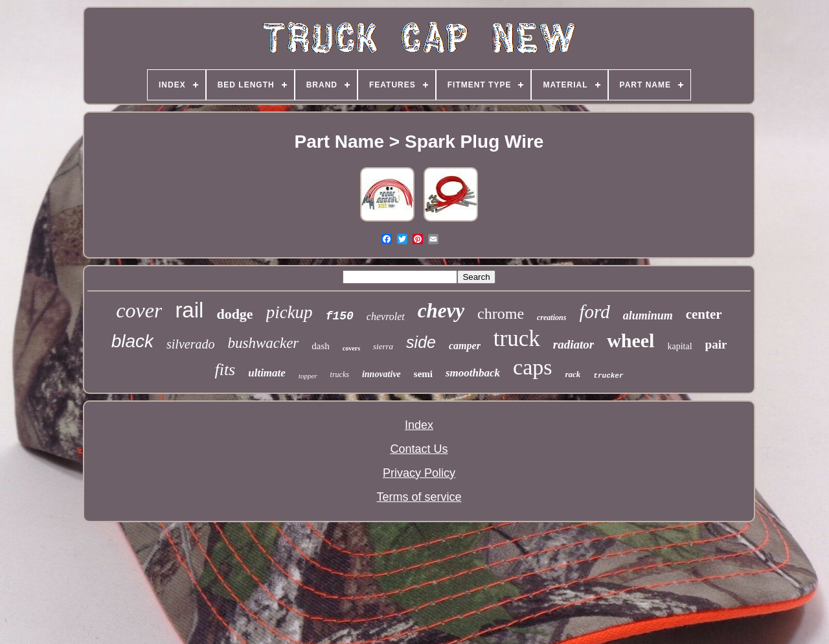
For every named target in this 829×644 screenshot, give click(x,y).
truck (517, 339)
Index (419, 425)
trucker (608, 376)
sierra (383, 346)
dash (321, 346)
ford (594, 312)
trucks (340, 374)
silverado (190, 344)
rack (573, 374)
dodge (234, 314)
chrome (501, 314)
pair (716, 344)
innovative (381, 374)
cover (139, 310)
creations (551, 317)
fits (225, 370)
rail (189, 310)
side (421, 342)
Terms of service (419, 497)
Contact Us (419, 449)
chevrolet (386, 316)
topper (308, 376)
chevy (441, 311)
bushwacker (263, 343)
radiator (573, 344)
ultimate (267, 373)
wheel (630, 340)
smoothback (473, 373)
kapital (679, 346)
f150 (340, 316)
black (132, 341)
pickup (290, 312)
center (704, 314)
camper (465, 346)
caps (532, 367)
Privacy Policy (419, 473)
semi (423, 374)
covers (351, 348)
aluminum (648, 316)
